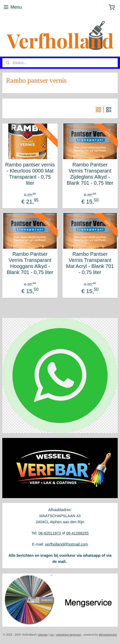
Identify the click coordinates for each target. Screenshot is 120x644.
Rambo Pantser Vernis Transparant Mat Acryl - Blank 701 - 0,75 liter (90, 263)
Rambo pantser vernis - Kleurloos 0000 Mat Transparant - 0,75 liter (30, 174)
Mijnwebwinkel (108, 635)
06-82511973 (49, 533)
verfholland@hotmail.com (66, 544)
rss (52, 635)
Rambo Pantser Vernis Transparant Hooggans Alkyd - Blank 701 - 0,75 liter (30, 263)
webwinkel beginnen (69, 635)
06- (69, 533)
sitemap (43, 635)
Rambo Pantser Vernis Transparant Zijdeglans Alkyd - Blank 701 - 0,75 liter (90, 174)
